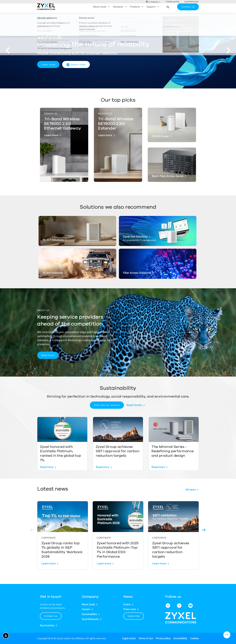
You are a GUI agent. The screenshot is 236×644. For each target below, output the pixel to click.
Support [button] (153, 15)
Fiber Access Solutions (137, 281)
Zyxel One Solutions (135, 245)
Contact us (188, 15)
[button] (168, 15)
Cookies (194, 638)
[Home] (46, 15)
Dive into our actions (107, 414)
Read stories (134, 414)
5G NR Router (161, 145)
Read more (48, 364)
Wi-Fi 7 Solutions (53, 249)
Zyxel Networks (90, 619)
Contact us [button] (51, 616)
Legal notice (129, 638)
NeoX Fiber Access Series (168, 185)
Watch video (76, 73)
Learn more (48, 73)
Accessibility (180, 638)
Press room (130, 609)
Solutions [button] (120, 15)
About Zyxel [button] (102, 15)
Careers (86, 609)
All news (191, 498)
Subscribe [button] (134, 616)
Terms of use (146, 638)
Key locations (47, 625)
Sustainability (89, 614)
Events (127, 604)
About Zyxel (88, 604)
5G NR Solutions (53, 281)
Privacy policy (163, 638)
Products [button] (137, 15)
